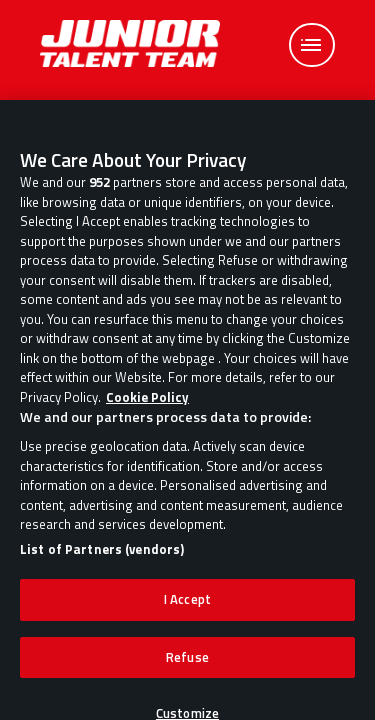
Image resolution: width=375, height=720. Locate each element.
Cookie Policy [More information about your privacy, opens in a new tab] (147, 404)
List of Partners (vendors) (102, 555)
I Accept (187, 606)
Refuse (187, 663)
